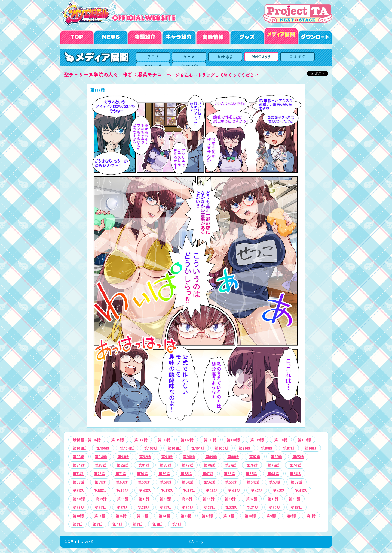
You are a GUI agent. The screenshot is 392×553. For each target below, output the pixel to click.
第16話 (121, 516)
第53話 (275, 482)
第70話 (142, 473)
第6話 (77, 524)
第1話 (177, 524)
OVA (176, 57)
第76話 (252, 465)
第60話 (122, 482)
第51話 (78, 490)
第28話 (100, 507)
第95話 (79, 457)
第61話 (100, 482)
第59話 (144, 482)
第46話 (189, 490)
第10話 (250, 516)
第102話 (174, 448)
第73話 (78, 473)
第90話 (189, 457)
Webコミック (232, 57)
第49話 (122, 490)
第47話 (167, 490)
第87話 (255, 457)
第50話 (100, 490)
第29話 (79, 507)
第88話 (233, 457)
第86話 (276, 457)
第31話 (273, 499)
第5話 (97, 524)
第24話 (188, 507)
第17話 (100, 516)
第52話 (296, 482)
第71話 (121, 473)
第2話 (157, 524)
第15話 (143, 516)
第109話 (257, 440)
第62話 (78, 482)
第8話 (291, 516)
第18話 (78, 516)
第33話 (230, 499)
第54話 (253, 482)
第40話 (79, 499)
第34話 (209, 499)
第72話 (99, 473)
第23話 (209, 507)
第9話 (271, 516)
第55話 (231, 482)
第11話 (229, 516)
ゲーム (204, 57)
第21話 (253, 507)
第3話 (137, 524)
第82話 (122, 465)
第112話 (187, 440)
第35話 (187, 499)
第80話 (166, 465)
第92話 (145, 457)
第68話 (186, 473)
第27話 (122, 507)
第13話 (186, 516)
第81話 (144, 465)
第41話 (301, 490)
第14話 (164, 516)
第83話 (101, 465)
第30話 (295, 499)
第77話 (231, 465)
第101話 (198, 448)
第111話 (210, 440)
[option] (196, 256)
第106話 (79, 448)
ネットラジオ (287, 57)
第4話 (117, 524)
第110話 (233, 440)
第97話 (289, 448)
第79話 (188, 465)
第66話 (229, 473)
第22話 (231, 507)
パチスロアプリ (315, 57)
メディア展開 (148, 57)
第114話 (141, 440)
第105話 (103, 448)
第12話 (207, 516)
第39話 (101, 499)
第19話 (296, 507)
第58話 (166, 482)
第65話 (251, 473)
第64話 (273, 473)
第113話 (164, 440)
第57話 (187, 482)
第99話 (245, 448)
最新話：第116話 (87, 440)
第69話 (164, 473)
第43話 (257, 490)
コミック (260, 57)
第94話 (101, 457)
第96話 (311, 448)
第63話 (295, 473)
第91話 (167, 457)
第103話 (151, 448)
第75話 (273, 465)
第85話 (298, 457)
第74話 (295, 465)
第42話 (279, 490)
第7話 (311, 516)
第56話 (209, 482)
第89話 (211, 457)
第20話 (275, 507)
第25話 (166, 507)
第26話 (144, 507)
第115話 (117, 440)
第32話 (252, 499)
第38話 (123, 499)
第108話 (281, 440)
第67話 (208, 473)
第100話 (222, 448)
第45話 (212, 490)
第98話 (267, 448)
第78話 (209, 465)
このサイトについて (80, 542)
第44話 (234, 490)
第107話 (304, 440)
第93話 (123, 457)
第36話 (165, 499)
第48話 (145, 490)
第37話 (144, 499)
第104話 (127, 448)
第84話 (79, 465)
